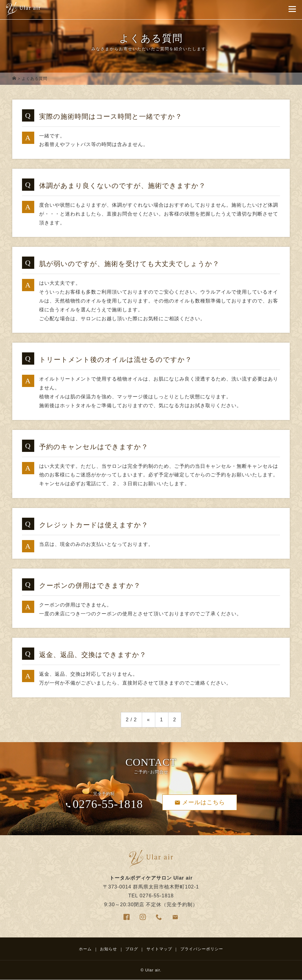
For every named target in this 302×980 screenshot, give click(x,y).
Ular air (153, 970)
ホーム (85, 949)
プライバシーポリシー (202, 949)
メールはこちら (200, 802)
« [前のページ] (149, 720)
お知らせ (109, 949)
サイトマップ (159, 949)
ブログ (132, 949)
